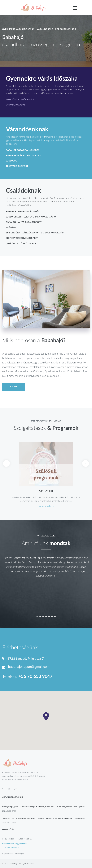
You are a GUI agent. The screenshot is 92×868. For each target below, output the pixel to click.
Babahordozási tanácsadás (23, 150)
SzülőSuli (12, 161)
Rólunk (14, 387)
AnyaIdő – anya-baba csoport (24, 222)
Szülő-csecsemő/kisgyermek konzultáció (31, 217)
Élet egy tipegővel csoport (22, 238)
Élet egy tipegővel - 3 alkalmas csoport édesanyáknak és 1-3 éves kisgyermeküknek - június (43, 807)
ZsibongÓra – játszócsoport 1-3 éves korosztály (35, 233)
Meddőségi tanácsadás (20, 99)
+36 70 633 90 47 (10, 848)
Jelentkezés (45, 507)
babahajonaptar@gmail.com (29, 667)
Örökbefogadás (16, 105)
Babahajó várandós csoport (23, 155)
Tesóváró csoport (17, 166)
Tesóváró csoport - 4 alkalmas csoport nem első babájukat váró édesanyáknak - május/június (44, 818)
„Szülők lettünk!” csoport (22, 243)
